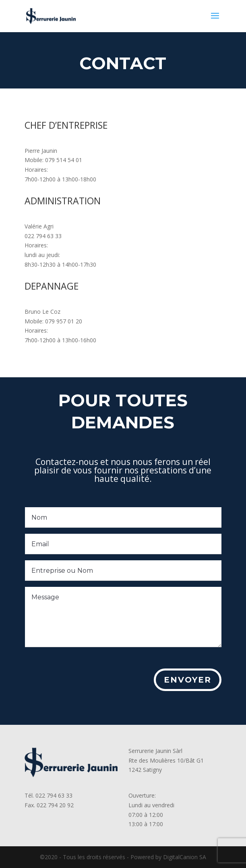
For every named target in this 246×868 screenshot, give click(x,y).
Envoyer (183, 683)
